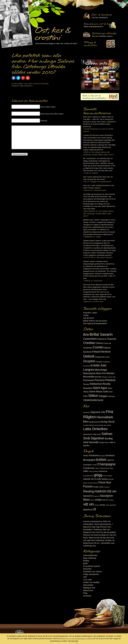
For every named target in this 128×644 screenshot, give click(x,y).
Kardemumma (95, 422)
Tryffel (86, 315)
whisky (103, 505)
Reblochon (96, 384)
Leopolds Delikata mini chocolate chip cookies (97, 425)
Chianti (97, 468)
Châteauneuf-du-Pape (106, 468)
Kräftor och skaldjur (91, 582)
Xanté (108, 505)
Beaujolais (102, 456)
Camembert (90, 339)
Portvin (88, 487)
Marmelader (88, 585)
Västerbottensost (93, 400)
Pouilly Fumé (98, 487)
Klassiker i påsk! (90, 313)
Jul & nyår (87, 580)
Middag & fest (89, 588)
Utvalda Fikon (104, 443)
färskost (106, 352)
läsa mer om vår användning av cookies (77, 639)
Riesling (89, 491)
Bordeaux (110, 455)
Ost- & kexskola (100, 16)
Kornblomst (87, 366)
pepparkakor (88, 434)
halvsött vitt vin (90, 479)
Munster (98, 377)
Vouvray (97, 505)
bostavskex (87, 412)
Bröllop (86, 561)
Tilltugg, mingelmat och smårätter (100, 25)
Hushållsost (106, 362)
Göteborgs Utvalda (100, 35)
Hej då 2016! (89, 318)
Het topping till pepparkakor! (95, 323)
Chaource (102, 339)
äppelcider (113, 505)
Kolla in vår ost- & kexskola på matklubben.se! (100, 97)
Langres (89, 370)
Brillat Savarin (101, 334)
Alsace (86, 456)
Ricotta (106, 384)
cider (86, 471)
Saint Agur (100, 388)
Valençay (111, 396)
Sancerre (88, 496)
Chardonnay (89, 468)
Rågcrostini (97, 434)
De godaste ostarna (92, 566)
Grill (85, 577)
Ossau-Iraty (112, 377)
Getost (89, 356)
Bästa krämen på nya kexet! (95, 321)
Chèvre (99, 343)
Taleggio (103, 396)
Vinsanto (111, 500)
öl (95, 509)
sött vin (105, 500)
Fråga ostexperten (26, 86)
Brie (86, 335)
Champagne (106, 464)
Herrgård (99, 362)
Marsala (111, 479)
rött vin (111, 491)
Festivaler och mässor (93, 571)
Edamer (107, 348)
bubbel (101, 460)
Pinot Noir (105, 482)
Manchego (101, 370)
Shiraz (93, 500)
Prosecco (107, 487)
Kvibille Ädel (98, 365)
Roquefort (88, 388)
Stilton (93, 396)
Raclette (86, 384)
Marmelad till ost (100, 75)
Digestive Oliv (98, 412)
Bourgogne (89, 460)
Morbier (111, 373)
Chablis (94, 465)
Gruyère (89, 361)
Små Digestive (94, 438)
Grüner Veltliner (108, 476)
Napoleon (105, 377)
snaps (98, 500)
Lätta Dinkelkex (95, 429)
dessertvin (103, 471)
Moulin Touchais (88, 483)
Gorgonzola (100, 357)
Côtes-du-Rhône (94, 471)
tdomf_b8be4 (18, 84)
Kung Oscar (108, 422)
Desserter (87, 569)
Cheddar (89, 343)
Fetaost (97, 352)
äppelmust (88, 509)
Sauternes (96, 496)
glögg (98, 475)
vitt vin (89, 504)
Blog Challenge (90, 558)
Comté (98, 347)
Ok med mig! (73, 641)
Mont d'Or (101, 373)
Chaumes (111, 339)
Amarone (94, 455)
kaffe (99, 479)
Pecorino (100, 380)
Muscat (96, 483)
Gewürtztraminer (88, 476)
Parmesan (89, 380)
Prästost (110, 380)
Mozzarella (89, 377)
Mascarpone (89, 373)
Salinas (107, 434)
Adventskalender (90, 555)
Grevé (107, 357)
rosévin (100, 491)
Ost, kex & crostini (53, 32)
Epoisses (87, 352)
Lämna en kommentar (41, 84)
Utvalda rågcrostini (100, 44)
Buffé (85, 563)
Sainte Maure (96, 392)
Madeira (105, 479)
